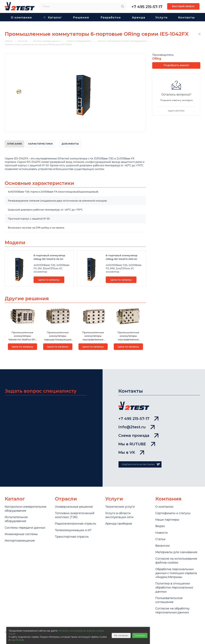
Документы (70, 144)
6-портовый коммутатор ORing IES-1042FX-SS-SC (49, 257)
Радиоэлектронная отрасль (76, 524)
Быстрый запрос (183, 6)
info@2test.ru (136, 427)
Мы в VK (131, 452)
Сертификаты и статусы (173, 513)
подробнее (16, 640)
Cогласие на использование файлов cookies (176, 561)
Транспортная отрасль (72, 537)
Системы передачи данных (25, 528)
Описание (14, 144)
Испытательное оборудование (16, 519)
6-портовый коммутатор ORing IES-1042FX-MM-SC (122, 257)
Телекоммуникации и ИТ (73, 530)
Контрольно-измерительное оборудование (26, 509)
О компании (164, 507)
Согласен (140, 635)
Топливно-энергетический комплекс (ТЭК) (75, 515)
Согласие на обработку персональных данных (172, 610)
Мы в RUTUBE (137, 444)
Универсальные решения (74, 507)
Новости (162, 533)
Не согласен (121, 635)
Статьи (160, 539)
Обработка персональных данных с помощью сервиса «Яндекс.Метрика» (176, 573)
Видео (160, 526)
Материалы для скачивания (176, 552)
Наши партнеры (167, 520)
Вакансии (163, 546)
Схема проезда (138, 435)
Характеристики (40, 144)
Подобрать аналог (176, 65)
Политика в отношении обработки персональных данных (174, 588)
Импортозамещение (20, 541)
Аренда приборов (119, 524)
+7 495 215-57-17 (147, 7)
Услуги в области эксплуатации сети (119, 515)
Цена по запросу (49, 280)
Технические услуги (120, 507)
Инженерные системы (21, 534)
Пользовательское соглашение (169, 600)
